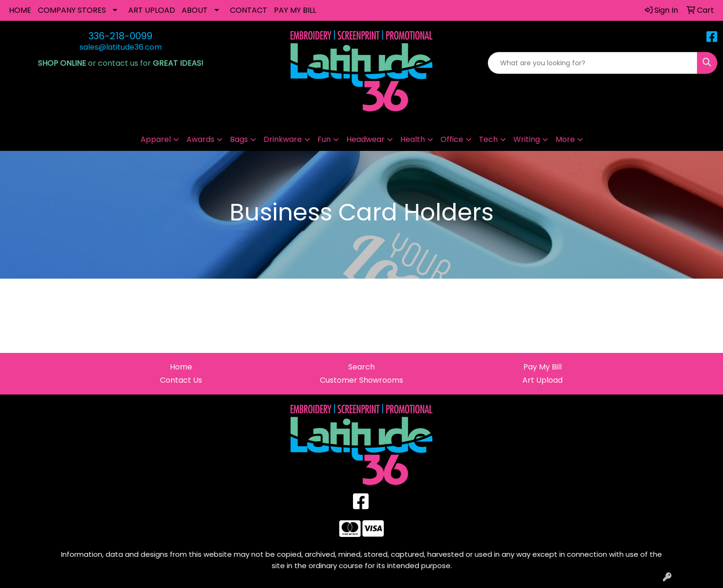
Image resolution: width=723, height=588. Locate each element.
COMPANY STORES (72, 10)
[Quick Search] (593, 63)
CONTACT (249, 10)
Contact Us (181, 380)
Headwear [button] (366, 139)
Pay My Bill (542, 367)
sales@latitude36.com (121, 47)
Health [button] (413, 139)
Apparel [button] (156, 139)
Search (361, 367)
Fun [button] (324, 139)
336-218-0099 (120, 36)
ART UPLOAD (152, 10)
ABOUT (195, 10)
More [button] (565, 139)
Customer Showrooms (361, 380)
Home (181, 367)
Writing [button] (527, 139)
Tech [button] (488, 139)
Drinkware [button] (283, 139)
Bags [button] (239, 139)
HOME (20, 10)
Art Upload (542, 380)
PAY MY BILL (295, 10)
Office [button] (452, 139)
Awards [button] (200, 139)
